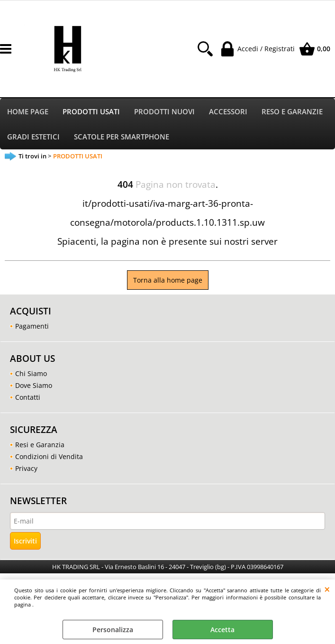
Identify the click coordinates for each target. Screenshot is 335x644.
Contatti (28, 398)
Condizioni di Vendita (49, 457)
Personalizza (113, 630)
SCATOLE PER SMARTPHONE (122, 137)
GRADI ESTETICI (33, 137)
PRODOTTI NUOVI (164, 112)
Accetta (222, 630)
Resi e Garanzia (40, 445)
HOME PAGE (28, 112)
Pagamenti (32, 327)
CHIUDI (327, 589)
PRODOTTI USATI (91, 112)
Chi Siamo (31, 374)
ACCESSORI (228, 112)
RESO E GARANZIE (292, 112)
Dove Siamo (34, 386)
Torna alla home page (168, 281)
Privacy (26, 469)
